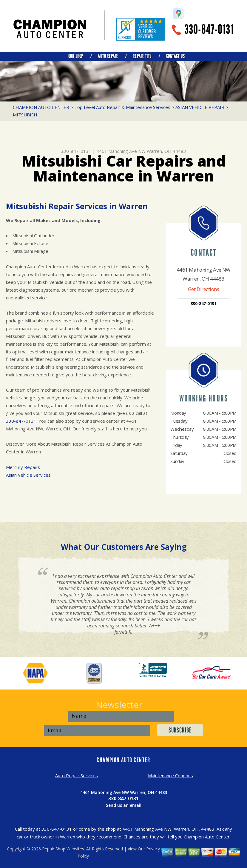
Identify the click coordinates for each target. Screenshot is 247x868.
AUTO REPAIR (108, 56)
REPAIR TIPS (142, 56)
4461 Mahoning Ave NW (121, 151)
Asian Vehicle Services (28, 475)
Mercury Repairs (23, 467)
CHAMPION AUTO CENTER (41, 107)
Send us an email (124, 805)
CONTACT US (175, 56)
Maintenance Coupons (170, 775)
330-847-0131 (209, 29)
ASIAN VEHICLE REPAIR (200, 107)
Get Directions (204, 289)
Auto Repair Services (77, 775)
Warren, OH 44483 (166, 151)
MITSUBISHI (26, 115)
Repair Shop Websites (63, 849)
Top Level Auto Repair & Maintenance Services (122, 107)
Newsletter (119, 705)
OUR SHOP (76, 56)
